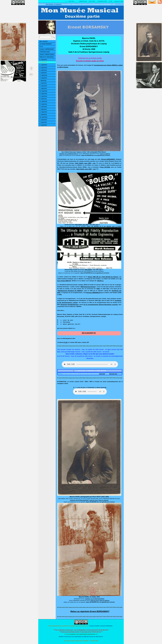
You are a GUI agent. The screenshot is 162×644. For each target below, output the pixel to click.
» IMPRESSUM (83, 1)
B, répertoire (58, 4)
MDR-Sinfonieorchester (88, 287)
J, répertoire (43, 83)
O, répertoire (43, 96)
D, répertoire (43, 68)
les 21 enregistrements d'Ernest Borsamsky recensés (101, 304)
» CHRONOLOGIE (102, 1)
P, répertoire (43, 99)
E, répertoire (43, 70)
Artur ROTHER (105, 167)
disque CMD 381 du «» (103, 277)
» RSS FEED (92, 1)
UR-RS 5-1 (100, 281)
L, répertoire (43, 88)
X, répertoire (43, 120)
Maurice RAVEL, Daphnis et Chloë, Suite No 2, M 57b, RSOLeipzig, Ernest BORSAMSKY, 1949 (89, 4)
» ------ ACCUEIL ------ (71, 1)
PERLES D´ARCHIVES (47, 57)
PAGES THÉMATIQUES (47, 54)
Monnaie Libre (113, 374)
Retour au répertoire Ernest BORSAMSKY (90, 611)
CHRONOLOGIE (45, 52)
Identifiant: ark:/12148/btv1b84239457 (79, 500)
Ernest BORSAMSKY (109, 159)
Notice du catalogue (105, 154)
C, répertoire (43, 65)
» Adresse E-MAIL (119, 1)
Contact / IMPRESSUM (47, 49)
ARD (98, 289)
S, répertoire (43, 107)
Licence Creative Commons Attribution (101, 626)
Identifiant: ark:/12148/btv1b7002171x (69, 154)
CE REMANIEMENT (46, 44)
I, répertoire (43, 81)
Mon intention (50, 4)
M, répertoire (43, 91)
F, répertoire (43, 73)
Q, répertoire (43, 101)
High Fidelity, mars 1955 (84, 169)
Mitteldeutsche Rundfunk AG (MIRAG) (70, 291)
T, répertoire (43, 109)
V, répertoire (43, 115)
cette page (102, 374)
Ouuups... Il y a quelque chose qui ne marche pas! (90, 392)
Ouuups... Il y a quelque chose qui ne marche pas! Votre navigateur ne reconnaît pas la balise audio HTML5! (90, 364)
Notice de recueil (94, 500)
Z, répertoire (43, 125)
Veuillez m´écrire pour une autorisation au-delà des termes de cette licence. (81, 637)
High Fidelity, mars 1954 (83, 163)
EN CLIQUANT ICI (89, 333)
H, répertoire (43, 78)
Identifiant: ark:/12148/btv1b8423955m (95, 599)
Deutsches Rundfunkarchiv (69, 304)
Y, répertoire (43, 122)
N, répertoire (43, 94)
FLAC (41, 47)
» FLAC (110, 1)
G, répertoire (43, 75)
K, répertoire (43, 86)
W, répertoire (43, 117)
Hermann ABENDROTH (93, 293)
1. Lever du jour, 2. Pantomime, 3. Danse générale (91, 371)
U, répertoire (43, 112)
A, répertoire (43, 60)
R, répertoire (43, 104)
